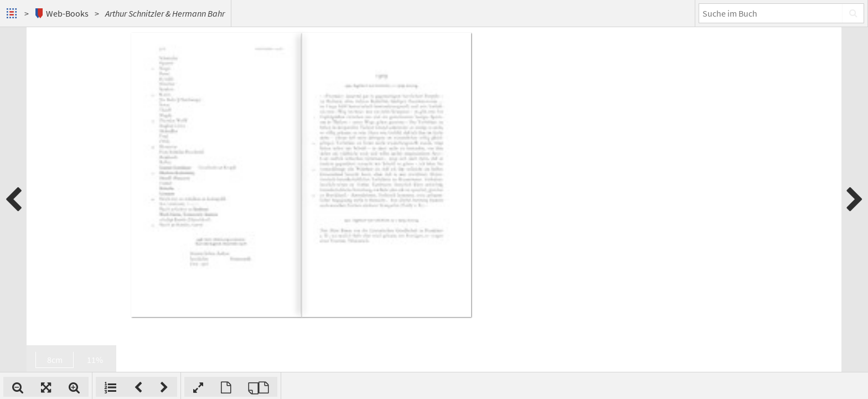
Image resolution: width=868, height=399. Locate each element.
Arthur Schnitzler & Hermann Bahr (165, 13)
